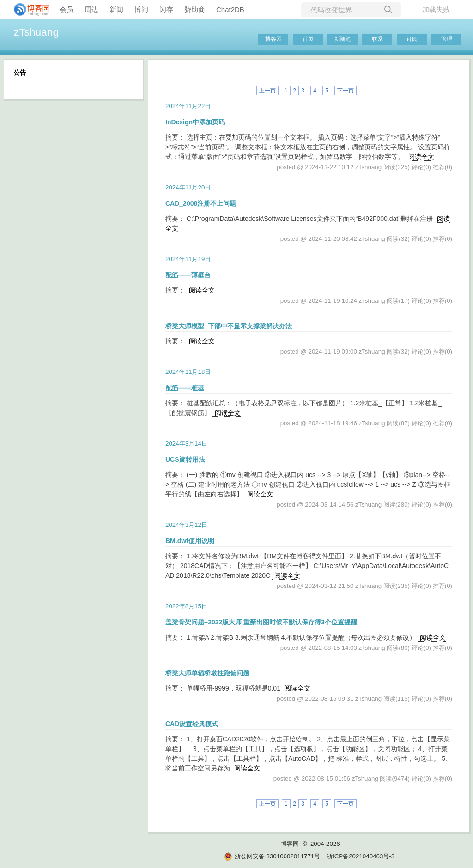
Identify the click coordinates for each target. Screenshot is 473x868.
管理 (447, 39)
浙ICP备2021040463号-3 (361, 856)
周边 (91, 9)
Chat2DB (230, 9)
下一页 (346, 91)
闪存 (166, 9)
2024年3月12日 (186, 525)
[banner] (28, 10)
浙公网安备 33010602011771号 (272, 856)
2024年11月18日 (188, 372)
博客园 (273, 39)
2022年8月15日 (186, 606)
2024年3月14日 (186, 443)
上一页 (267, 91)
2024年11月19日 (188, 259)
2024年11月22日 (188, 106)
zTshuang (36, 32)
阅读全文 (421, 157)
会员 (67, 9)
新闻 (116, 9)
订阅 (412, 39)
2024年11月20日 (188, 187)
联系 (377, 39)
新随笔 (343, 39)
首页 (308, 39)
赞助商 (195, 9)
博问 (141, 9)
